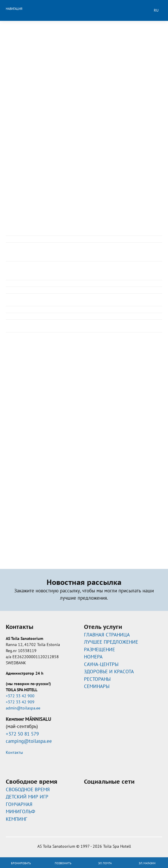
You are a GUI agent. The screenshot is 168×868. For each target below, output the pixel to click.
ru (156, 10)
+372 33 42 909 (20, 702)
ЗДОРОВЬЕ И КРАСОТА (109, 672)
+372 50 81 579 (22, 734)
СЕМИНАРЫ (97, 686)
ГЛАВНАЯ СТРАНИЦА (107, 635)
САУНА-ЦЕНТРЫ (101, 664)
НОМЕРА (93, 657)
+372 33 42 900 (20, 696)
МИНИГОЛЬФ (20, 811)
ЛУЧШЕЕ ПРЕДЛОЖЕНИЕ (111, 642)
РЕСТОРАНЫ (97, 679)
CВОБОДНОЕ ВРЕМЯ (28, 789)
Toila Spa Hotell (84, 10)
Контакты (14, 752)
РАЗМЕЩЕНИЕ (99, 649)
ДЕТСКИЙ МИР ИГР (27, 797)
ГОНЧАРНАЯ (19, 804)
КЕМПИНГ (17, 819)
